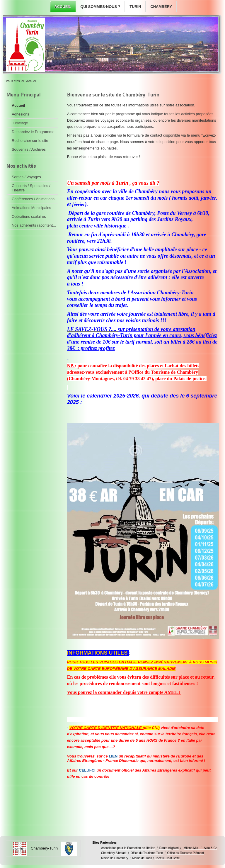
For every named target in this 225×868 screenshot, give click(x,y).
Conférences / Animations (33, 199)
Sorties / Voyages (26, 177)
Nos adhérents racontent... (34, 225)
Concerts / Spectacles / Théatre (31, 188)
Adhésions (21, 114)
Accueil (63, 7)
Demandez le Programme (33, 132)
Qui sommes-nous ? (100, 7)
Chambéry (161, 7)
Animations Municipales (31, 208)
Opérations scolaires (29, 216)
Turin (135, 7)
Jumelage (20, 123)
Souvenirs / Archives (29, 149)
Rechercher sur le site (30, 141)
